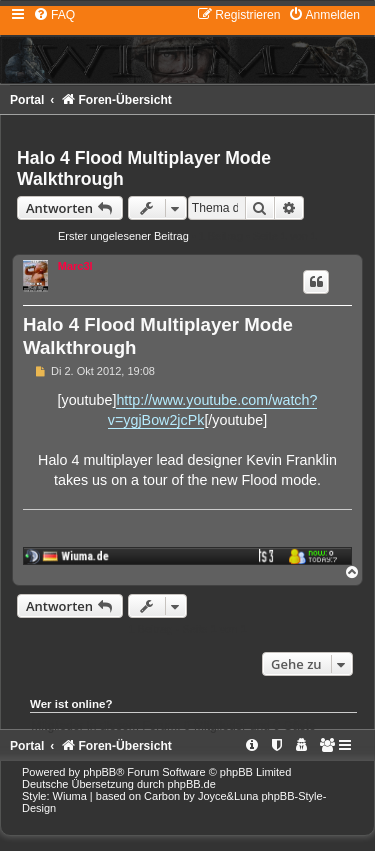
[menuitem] (54, 15)
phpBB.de (192, 784)
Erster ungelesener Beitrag (123, 236)
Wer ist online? (71, 704)
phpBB (99, 772)
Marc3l (75, 266)
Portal (27, 100)
